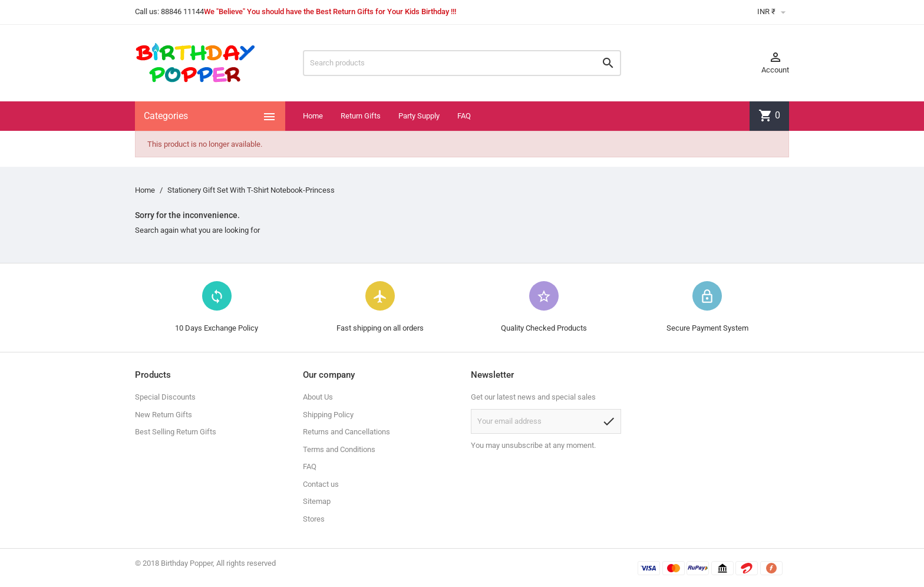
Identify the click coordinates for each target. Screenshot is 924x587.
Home (313, 116)
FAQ (464, 116)
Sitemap (317, 501)
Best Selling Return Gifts (176, 432)
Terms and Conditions (339, 449)
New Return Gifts (164, 415)
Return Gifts (361, 116)
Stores (314, 519)
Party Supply (419, 116)
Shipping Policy (328, 415)
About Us (318, 397)
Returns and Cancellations (346, 432)
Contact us (321, 484)
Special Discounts (165, 397)
